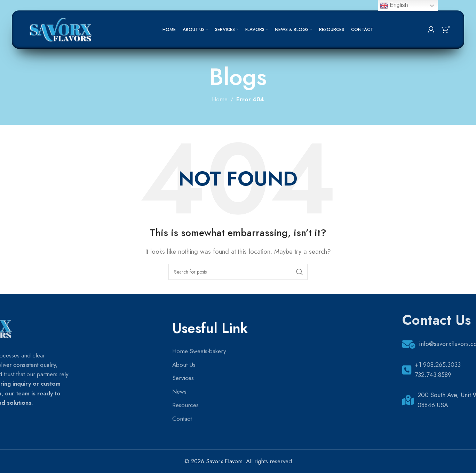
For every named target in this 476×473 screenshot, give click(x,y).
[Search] (238, 272)
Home (220, 99)
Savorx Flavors (224, 461)
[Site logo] (62, 29)
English (394, 6)
